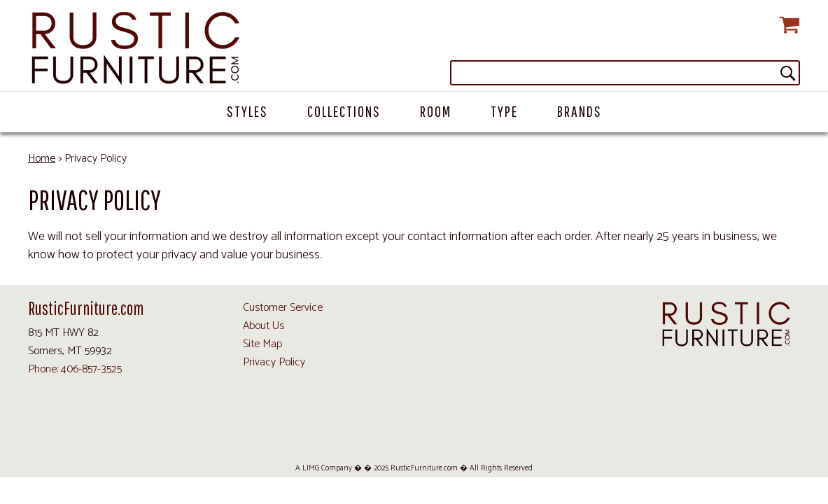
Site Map (262, 344)
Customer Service (283, 308)
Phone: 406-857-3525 (75, 369)
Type (504, 111)
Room (436, 111)
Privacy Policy (274, 362)
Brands (580, 111)
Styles (247, 111)
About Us (264, 326)
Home (42, 159)
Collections (344, 111)
